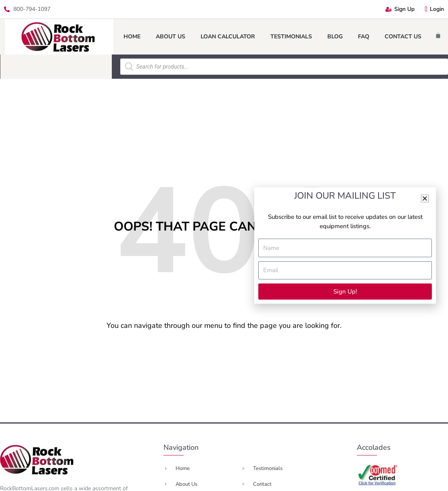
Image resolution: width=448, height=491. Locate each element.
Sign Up (400, 9)
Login (434, 9)
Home (132, 37)
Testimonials (291, 37)
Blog (335, 37)
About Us (171, 37)
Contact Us (403, 37)
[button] (425, 198)
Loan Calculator (228, 37)
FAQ (364, 37)
